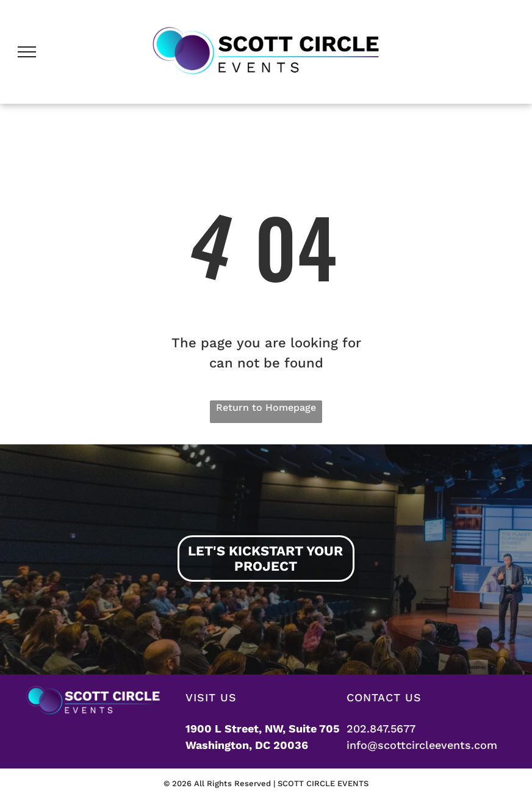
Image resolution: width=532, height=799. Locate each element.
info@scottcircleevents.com (422, 745)
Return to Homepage (266, 407)
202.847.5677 (381, 728)
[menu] (27, 52)
